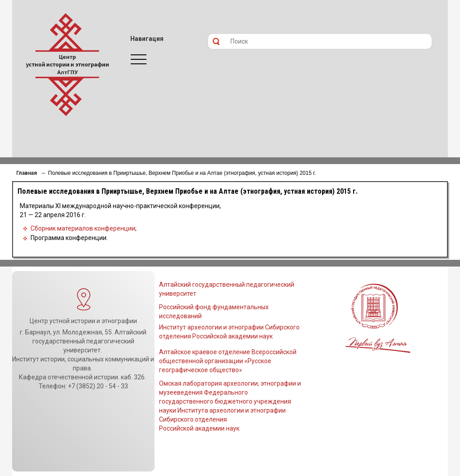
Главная (27, 173)
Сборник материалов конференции (83, 228)
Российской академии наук (199, 428)
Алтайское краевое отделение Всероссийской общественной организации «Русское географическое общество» (228, 361)
